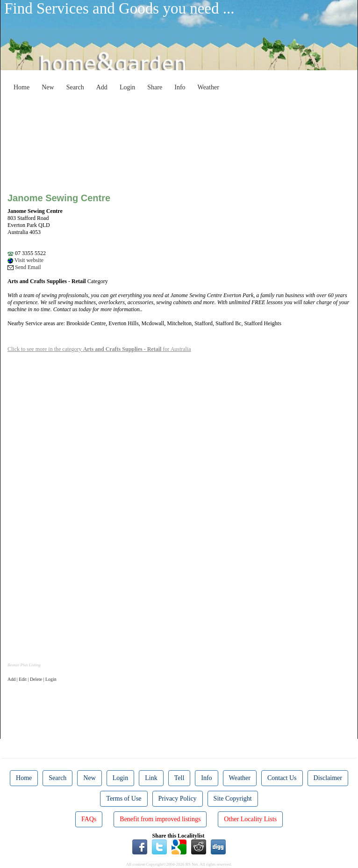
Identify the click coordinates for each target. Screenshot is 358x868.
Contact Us (282, 778)
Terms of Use (124, 799)
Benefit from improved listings (160, 819)
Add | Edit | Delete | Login (32, 679)
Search (75, 87)
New (48, 87)
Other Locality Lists (250, 819)
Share (155, 87)
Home (21, 87)
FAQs (89, 819)
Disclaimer (328, 778)
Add (102, 87)
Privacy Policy (178, 799)
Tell (179, 778)
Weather (208, 87)
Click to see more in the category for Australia (99, 349)
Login (127, 87)
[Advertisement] (185, 117)
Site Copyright (233, 799)
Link (151, 778)
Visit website (25, 260)
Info (180, 87)
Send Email (24, 267)
